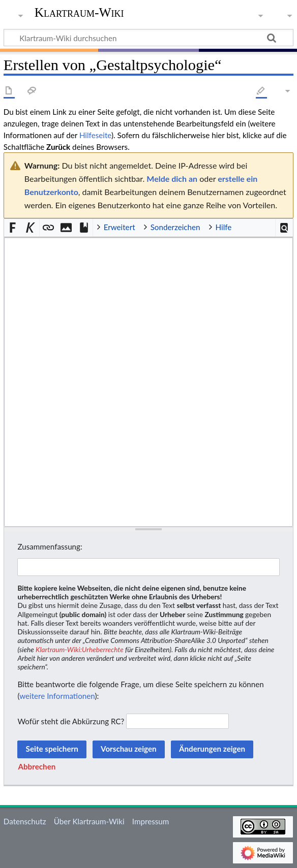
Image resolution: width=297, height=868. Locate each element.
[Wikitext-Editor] (148, 382)
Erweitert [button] (120, 227)
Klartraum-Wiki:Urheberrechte (80, 649)
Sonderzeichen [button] (175, 227)
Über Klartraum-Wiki (89, 821)
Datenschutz (25, 821)
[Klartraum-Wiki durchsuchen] (148, 38)
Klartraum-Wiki (79, 13)
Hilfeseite (95, 135)
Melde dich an (172, 179)
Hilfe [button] (224, 227)
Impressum (151, 821)
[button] (285, 228)
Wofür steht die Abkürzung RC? (71, 721)
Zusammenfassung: (50, 546)
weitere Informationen (57, 696)
